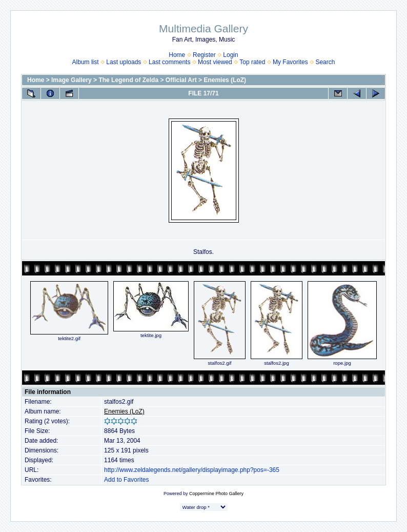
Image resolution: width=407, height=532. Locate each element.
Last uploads (124, 62)
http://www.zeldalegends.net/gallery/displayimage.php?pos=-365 (192, 470)
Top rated (252, 62)
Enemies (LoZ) (225, 80)
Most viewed (215, 62)
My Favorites (290, 62)
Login (230, 55)
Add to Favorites (126, 480)
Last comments (169, 62)
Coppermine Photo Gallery (216, 494)
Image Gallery (72, 80)
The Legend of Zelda (128, 80)
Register (204, 55)
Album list (86, 62)
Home (177, 55)
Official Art (181, 80)
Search (325, 62)
